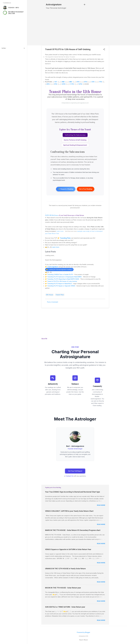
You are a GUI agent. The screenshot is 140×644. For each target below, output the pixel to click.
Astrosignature (54, 5)
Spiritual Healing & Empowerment (75, 145)
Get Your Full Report (75, 471)
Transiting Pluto (65, 238)
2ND (63, 82)
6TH (93, 82)
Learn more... (60, 231)
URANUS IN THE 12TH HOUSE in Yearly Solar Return (65, 569)
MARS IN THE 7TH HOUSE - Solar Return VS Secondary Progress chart (73, 530)
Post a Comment (53, 302)
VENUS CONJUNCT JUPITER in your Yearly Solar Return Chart (69, 511)
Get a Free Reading (86, 189)
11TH (72, 84)
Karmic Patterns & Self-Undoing (75, 140)
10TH (64, 84)
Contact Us (70, 476)
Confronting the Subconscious (75, 135)
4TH (78, 82)
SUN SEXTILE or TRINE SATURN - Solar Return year (65, 607)
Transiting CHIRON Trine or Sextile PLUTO (60, 275)
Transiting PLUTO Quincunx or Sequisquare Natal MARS (65, 277)
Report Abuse (84, 640)
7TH (100, 82)
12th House (50, 295)
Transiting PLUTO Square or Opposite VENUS (61, 286)
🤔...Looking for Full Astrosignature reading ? (59, 270)
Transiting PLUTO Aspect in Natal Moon (60, 284)
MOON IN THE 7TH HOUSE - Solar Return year (63, 588)
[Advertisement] (120, 46)
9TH (56, 84)
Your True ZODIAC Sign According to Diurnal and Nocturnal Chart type (73, 492)
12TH (80, 84)
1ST (56, 82)
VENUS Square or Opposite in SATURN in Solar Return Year (68, 549)
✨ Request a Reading (66, 189)
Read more (101, 505)
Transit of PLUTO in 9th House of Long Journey (62, 281)
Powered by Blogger (84, 632)
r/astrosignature (53, 267)
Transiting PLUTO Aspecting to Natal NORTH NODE (63, 279)
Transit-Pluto (60, 295)
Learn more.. (56, 247)
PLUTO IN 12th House (52, 215)
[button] (104, 49)
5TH (85, 82)
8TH (48, 84)
